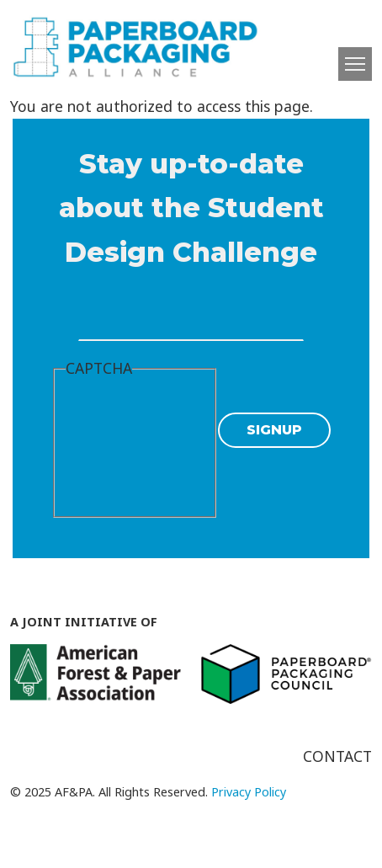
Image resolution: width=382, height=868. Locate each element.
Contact (337, 756)
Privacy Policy (249, 792)
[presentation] (135, 446)
